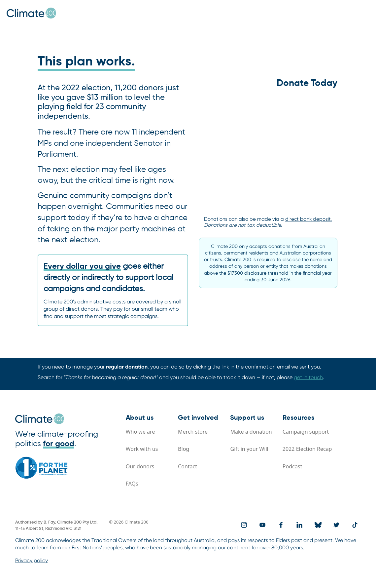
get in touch (308, 377)
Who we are (140, 432)
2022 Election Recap (307, 449)
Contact (188, 466)
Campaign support (306, 432)
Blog (184, 449)
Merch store (193, 432)
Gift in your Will (249, 449)
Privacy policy (32, 560)
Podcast (292, 466)
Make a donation (251, 432)
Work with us (142, 449)
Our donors (140, 466)
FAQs (132, 484)
